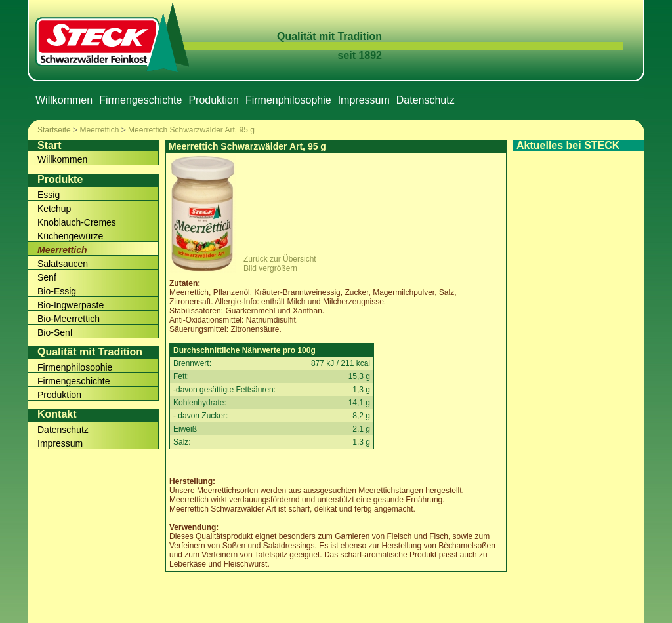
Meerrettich (99, 130)
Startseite (54, 130)
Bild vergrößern (270, 268)
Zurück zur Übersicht (280, 259)
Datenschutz (426, 100)
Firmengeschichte (140, 100)
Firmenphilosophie (288, 100)
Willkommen (64, 100)
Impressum (364, 100)
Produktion (214, 100)
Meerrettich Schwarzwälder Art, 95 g (191, 130)
